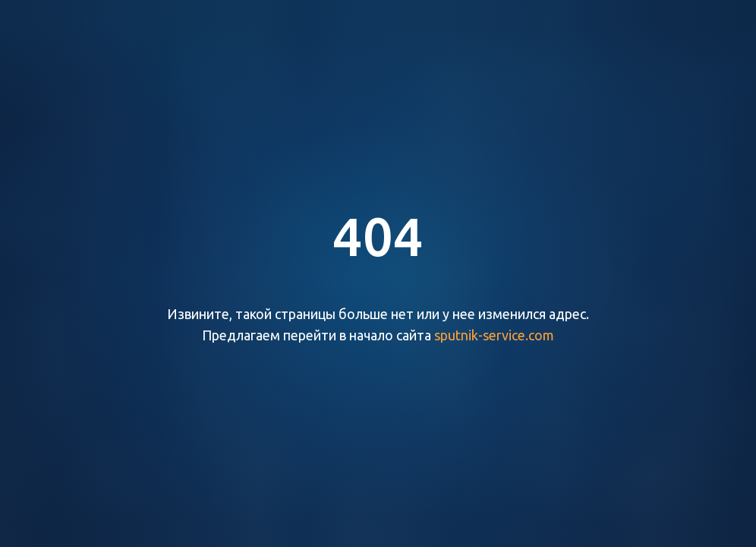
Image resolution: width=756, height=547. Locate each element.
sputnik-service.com (494, 335)
